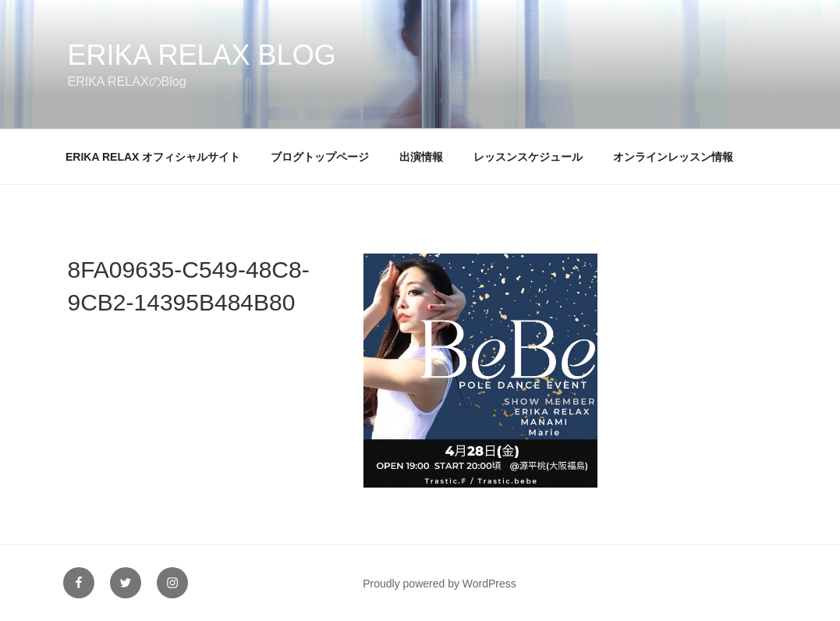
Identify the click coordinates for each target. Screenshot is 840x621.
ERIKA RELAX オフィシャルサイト (153, 157)
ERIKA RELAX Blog (202, 55)
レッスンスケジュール (528, 157)
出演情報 (421, 157)
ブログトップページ (320, 157)
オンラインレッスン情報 (673, 157)
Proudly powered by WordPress (439, 584)
